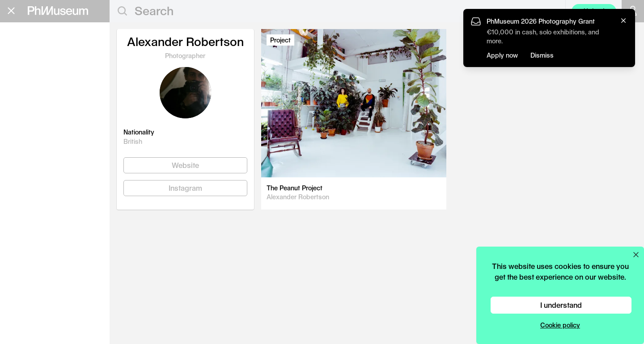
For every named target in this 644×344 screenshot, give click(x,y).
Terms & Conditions (36, 231)
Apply (92, 80)
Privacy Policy (27, 223)
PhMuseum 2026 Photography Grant (541, 21)
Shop (18, 159)
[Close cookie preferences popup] (636, 255)
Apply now (502, 55)
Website (185, 165)
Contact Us (23, 215)
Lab (18, 121)
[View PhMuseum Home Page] (58, 11)
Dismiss (542, 55)
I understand (561, 305)
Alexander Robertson (298, 197)
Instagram (185, 188)
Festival (29, 107)
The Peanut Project (294, 188)
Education (36, 64)
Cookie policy (560, 325)
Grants (26, 78)
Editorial (31, 49)
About (20, 148)
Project (280, 40)
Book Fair (34, 92)
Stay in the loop (38, 196)
